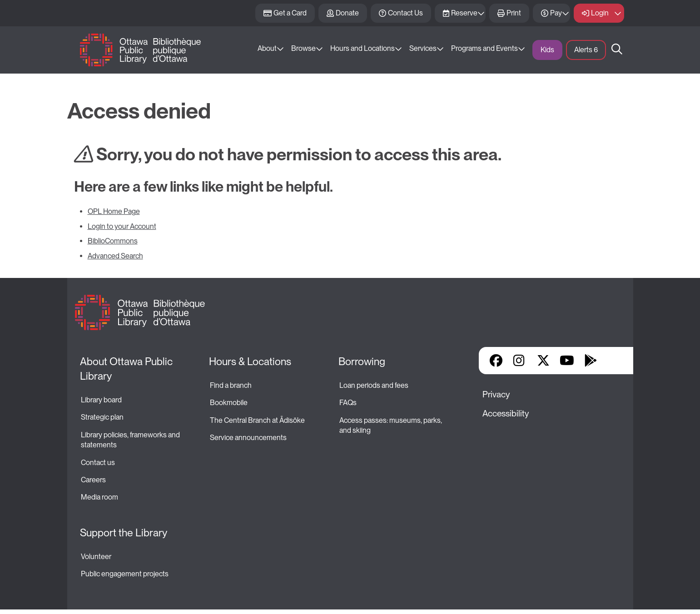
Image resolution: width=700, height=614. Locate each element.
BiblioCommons (113, 241)
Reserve (464, 13)
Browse (303, 48)
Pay (556, 13)
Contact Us (405, 13)
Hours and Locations (362, 48)
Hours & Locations (250, 361)
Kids (547, 50)
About (267, 48)
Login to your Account (122, 226)
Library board (101, 400)
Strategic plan (103, 417)
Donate (347, 13)
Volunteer (96, 557)
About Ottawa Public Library (127, 369)
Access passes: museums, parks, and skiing (391, 425)
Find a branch (231, 385)
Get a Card (290, 13)
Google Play (591, 361)
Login (600, 13)
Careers (93, 480)
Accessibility (506, 413)
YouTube (567, 361)
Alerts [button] (586, 50)
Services (423, 48)
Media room (99, 497)
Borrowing (362, 361)
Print (514, 13)
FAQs (348, 403)
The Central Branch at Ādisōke (257, 420)
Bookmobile (229, 403)
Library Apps (614, 361)
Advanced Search (115, 256)
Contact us (98, 463)
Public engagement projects (125, 574)
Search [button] (617, 50)
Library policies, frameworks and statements (131, 440)
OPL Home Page (114, 211)
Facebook (496, 361)
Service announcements (248, 438)
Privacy (496, 394)
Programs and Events (484, 48)
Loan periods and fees (375, 385)
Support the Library (124, 533)
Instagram (520, 361)
